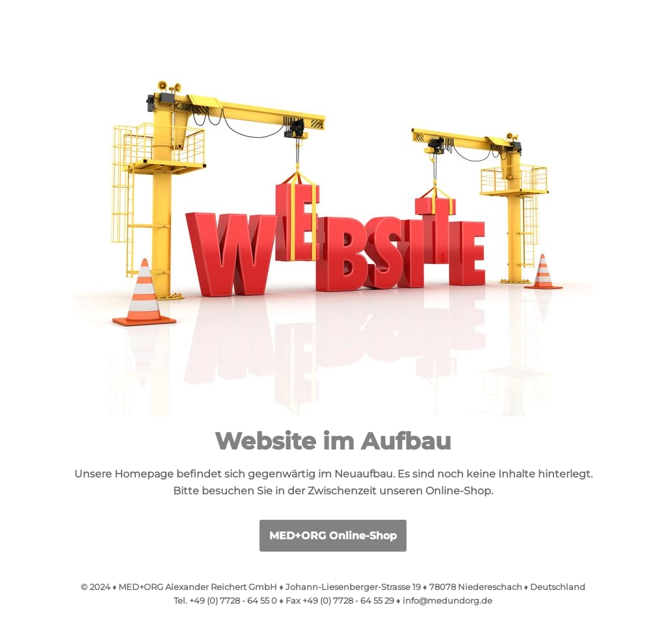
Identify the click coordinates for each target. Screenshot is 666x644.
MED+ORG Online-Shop (333, 536)
